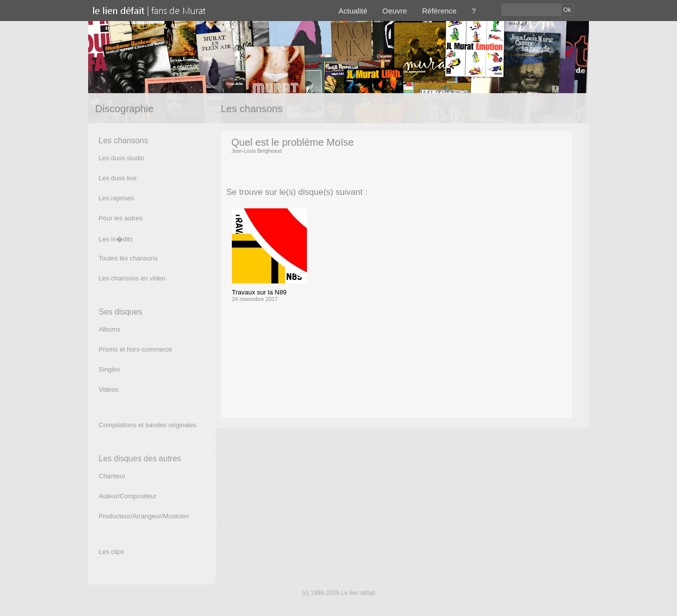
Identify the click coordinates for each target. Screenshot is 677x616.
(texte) (241, 165)
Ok (567, 10)
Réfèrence (439, 11)
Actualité (353, 11)
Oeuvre (395, 11)
